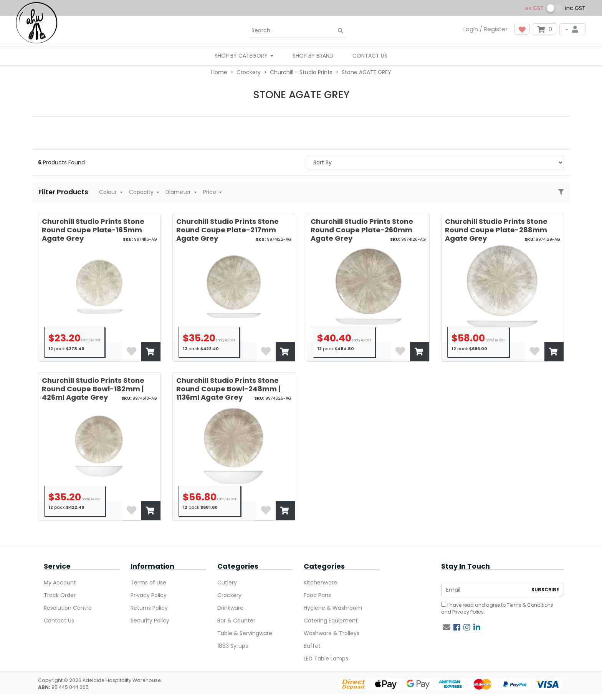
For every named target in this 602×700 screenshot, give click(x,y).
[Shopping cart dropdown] (545, 29)
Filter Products (64, 192)
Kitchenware (320, 583)
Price (210, 192)
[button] (522, 29)
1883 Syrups (233, 646)
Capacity (142, 192)
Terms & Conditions (530, 605)
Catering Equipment (331, 621)
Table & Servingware (245, 633)
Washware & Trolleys (332, 633)
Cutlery (227, 583)
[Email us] (447, 627)
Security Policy (150, 621)
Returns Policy (149, 608)
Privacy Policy (149, 595)
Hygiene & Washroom (333, 608)
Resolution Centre (68, 608)
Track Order (60, 595)
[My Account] (572, 29)
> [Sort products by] (435, 163)
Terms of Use (148, 583)
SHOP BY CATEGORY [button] (242, 56)
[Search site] (341, 31)
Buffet (312, 646)
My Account (60, 583)
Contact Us (370, 56)
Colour (109, 192)
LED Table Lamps (326, 659)
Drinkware (230, 608)
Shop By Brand (313, 56)
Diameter (179, 192)
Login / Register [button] (485, 29)
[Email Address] (484, 590)
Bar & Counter (236, 621)
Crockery (229, 595)
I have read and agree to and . (497, 608)
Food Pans (317, 595)
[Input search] (298, 31)
